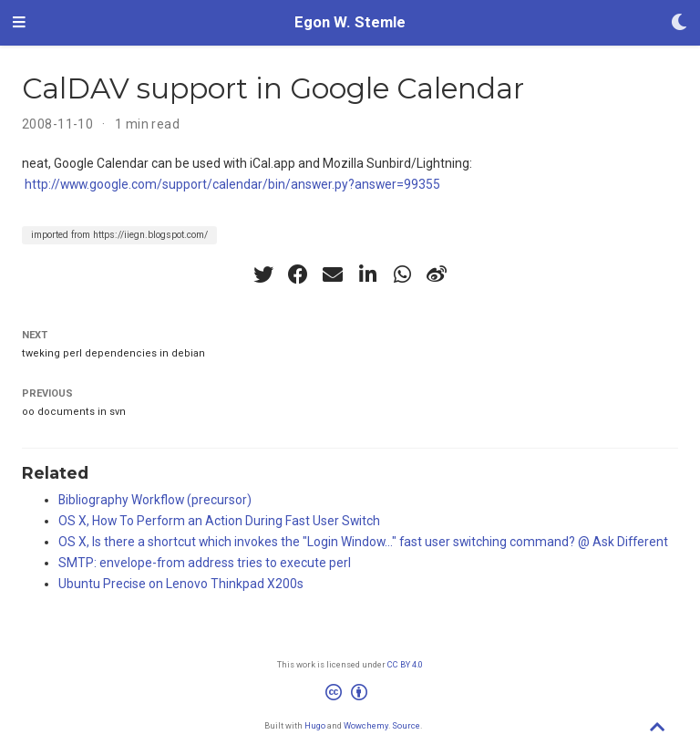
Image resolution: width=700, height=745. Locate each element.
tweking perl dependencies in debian (113, 353)
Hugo (315, 725)
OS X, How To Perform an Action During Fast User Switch (219, 521)
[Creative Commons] (350, 695)
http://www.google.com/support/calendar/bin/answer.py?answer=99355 (232, 184)
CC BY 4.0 (405, 664)
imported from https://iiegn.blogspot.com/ (119, 235)
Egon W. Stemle (350, 22)
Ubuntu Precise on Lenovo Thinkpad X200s (181, 584)
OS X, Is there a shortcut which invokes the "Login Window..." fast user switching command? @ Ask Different (363, 542)
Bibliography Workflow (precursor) (155, 500)
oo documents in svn (74, 412)
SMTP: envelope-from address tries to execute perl (205, 563)
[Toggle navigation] (19, 23)
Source (406, 725)
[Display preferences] (679, 23)
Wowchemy (366, 725)
